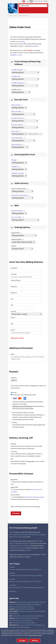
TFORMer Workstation (18, 83)
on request (27, 550)
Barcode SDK (30, 609)
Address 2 (14, 293)
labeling (37, 534)
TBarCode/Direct (17, 144)
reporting (43, 534)
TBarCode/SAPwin (17, 138)
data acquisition (18, 537)
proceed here (34, 46)
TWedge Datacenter (18, 173)
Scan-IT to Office (16, 217)
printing (31, 534)
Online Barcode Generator (20, 195)
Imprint (39, 635)
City (12, 299)
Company (14, 268)
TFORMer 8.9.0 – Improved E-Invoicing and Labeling (26, 575)
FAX (12, 324)
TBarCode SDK (16, 105)
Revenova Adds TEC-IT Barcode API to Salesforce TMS (26, 587)
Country (14, 311)
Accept (22, 640)
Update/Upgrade (18, 239)
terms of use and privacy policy (34, 497)
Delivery (15, 246)
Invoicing (14, 451)
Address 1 (14, 286)
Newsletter (14, 480)
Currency (14, 378)
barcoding (13, 534)
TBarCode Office (16, 111)
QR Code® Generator (23, 627)
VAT (12, 459)
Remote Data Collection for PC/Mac (27, 618)
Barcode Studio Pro (17, 125)
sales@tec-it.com (16, 55)
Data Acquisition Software (25, 607)
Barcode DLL (17, 616)
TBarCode (13, 543)
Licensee (14, 274)
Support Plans (17, 233)
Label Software (37, 604)
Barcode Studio (24, 543)
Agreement (15, 487)
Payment (14, 392)
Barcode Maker (20, 609)
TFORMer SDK (16, 76)
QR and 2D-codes (22, 534)
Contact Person (16, 280)
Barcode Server (14, 614)
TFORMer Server (18, 90)
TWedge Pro (15, 167)
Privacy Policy (32, 635)
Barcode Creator (22, 602)
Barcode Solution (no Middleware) (33, 616)
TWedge (14, 160)
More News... (13, 591)
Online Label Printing (26, 625)
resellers (22, 41)
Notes (13, 354)
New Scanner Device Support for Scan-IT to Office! (25, 581)
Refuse (35, 640)
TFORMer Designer (17, 70)
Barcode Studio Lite (17, 118)
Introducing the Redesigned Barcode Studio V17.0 (25, 569)
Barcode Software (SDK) (23, 604)
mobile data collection (17, 548)
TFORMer (40, 541)
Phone (13, 318)
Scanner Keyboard (17, 211)
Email (13, 330)
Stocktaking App (15, 620)
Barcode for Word (34, 602)
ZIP (12, 305)
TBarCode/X (15, 131)
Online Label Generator (20, 189)
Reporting (12, 607)
